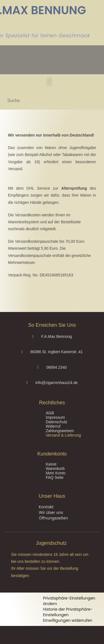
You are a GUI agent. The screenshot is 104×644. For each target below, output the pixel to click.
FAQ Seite (55, 477)
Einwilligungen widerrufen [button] (68, 620)
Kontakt (46, 507)
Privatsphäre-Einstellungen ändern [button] (69, 601)
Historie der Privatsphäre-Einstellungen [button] (68, 612)
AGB (50, 413)
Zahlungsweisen (60, 431)
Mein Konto (56, 473)
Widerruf (53, 426)
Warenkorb (55, 469)
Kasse (51, 464)
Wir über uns (51, 512)
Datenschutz (57, 422)
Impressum (55, 417)
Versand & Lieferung (63, 435)
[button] (49, 82)
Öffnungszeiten (53, 518)
